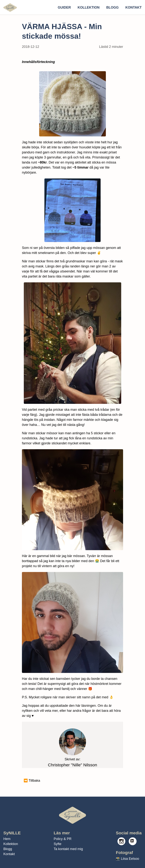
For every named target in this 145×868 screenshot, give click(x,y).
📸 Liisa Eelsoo (127, 859)
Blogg (112, 7)
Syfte (57, 844)
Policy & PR (62, 839)
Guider (64, 7)
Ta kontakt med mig (68, 849)
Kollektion (89, 7)
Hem (7, 839)
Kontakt (133, 7)
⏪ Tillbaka (32, 781)
